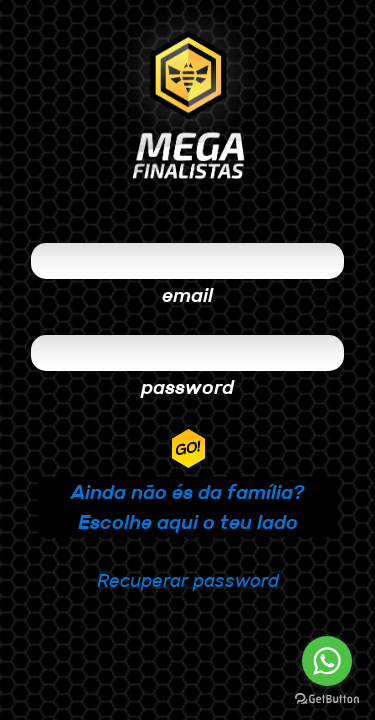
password (187, 387)
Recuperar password (188, 580)
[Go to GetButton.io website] (327, 699)
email (187, 295)
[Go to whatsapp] (327, 661)
